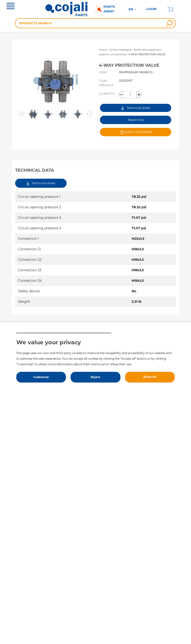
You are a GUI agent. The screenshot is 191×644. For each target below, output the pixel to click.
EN (131, 9)
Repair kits (136, 120)
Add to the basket (136, 132)
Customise (41, 377)
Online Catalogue (121, 50)
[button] (21, 114)
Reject (95, 377)
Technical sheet (136, 108)
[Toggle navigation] (11, 7)
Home (103, 50)
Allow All (150, 377)
